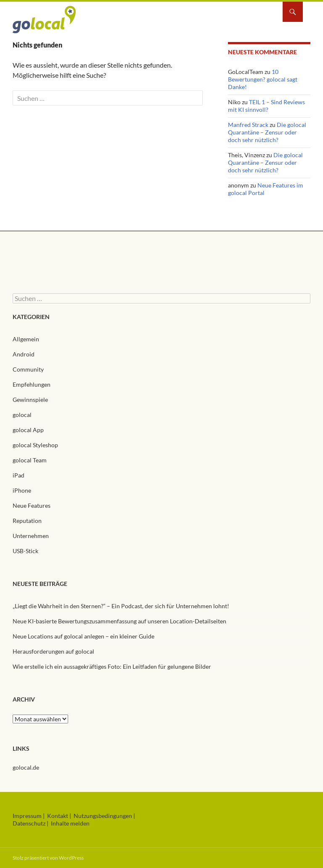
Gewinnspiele (30, 400)
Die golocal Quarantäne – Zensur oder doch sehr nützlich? (267, 132)
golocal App (28, 430)
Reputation (27, 521)
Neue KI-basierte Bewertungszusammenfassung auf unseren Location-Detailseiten (119, 621)
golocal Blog (44, 21)
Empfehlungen (32, 384)
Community (28, 369)
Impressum (27, 816)
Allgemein (26, 339)
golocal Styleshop (35, 445)
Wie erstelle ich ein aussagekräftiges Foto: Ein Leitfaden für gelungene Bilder (113, 666)
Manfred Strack (248, 125)
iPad (19, 475)
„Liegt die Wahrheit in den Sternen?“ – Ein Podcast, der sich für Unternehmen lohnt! (121, 606)
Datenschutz (29, 823)
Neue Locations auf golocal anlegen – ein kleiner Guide (83, 636)
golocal (22, 415)
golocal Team (30, 460)
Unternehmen (31, 536)
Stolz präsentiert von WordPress (48, 858)
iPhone (22, 490)
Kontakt (58, 816)
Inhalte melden (70, 823)
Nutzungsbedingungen (103, 816)
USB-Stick (25, 551)
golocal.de (26, 767)
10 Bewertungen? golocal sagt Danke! (263, 79)
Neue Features (32, 505)
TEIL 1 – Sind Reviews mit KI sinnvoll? (266, 106)
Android (24, 354)
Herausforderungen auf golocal (53, 651)
